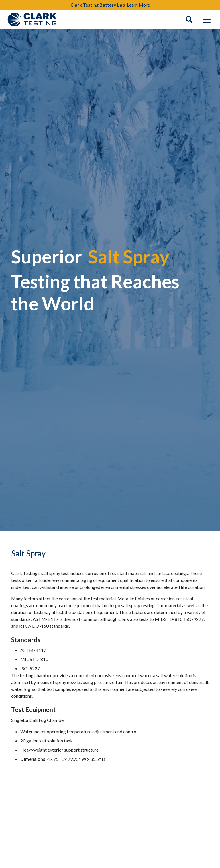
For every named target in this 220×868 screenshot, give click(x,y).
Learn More (138, 5)
